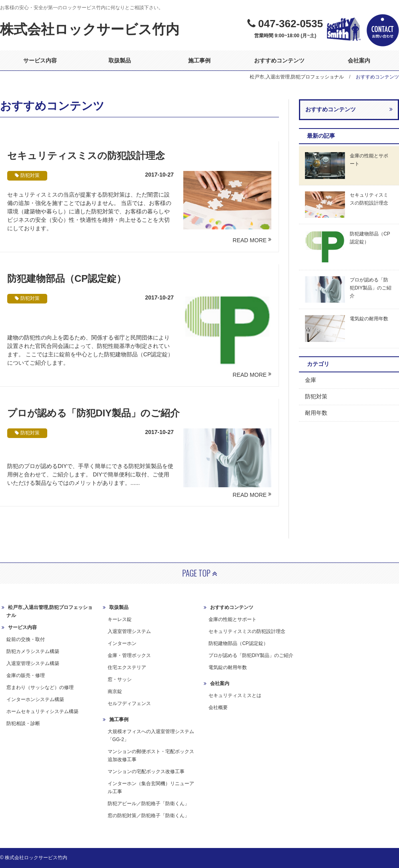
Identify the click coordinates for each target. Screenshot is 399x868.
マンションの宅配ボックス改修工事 (146, 772)
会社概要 (218, 707)
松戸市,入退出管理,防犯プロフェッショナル (297, 77)
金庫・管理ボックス (129, 655)
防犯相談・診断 (23, 723)
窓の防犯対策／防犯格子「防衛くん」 (148, 816)
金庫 (311, 380)
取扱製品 (120, 60)
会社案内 (359, 60)
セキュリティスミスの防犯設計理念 (86, 156)
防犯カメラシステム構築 (33, 651)
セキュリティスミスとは (235, 695)
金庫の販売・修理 (26, 675)
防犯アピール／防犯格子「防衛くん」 (148, 804)
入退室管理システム (129, 631)
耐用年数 (316, 413)
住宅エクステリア (127, 667)
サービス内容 (40, 60)
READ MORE (250, 240)
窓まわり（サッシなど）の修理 (40, 687)
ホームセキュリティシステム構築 (42, 711)
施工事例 (199, 60)
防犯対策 (316, 396)
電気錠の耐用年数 (228, 667)
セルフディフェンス (129, 703)
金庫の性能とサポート (233, 619)
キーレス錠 (120, 619)
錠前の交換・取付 (26, 639)
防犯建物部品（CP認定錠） (67, 278)
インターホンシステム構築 (35, 699)
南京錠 (115, 691)
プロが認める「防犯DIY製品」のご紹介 (93, 413)
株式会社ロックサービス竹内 (90, 29)
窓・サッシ (120, 679)
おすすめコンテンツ (279, 60)
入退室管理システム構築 (33, 663)
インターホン (122, 643)
